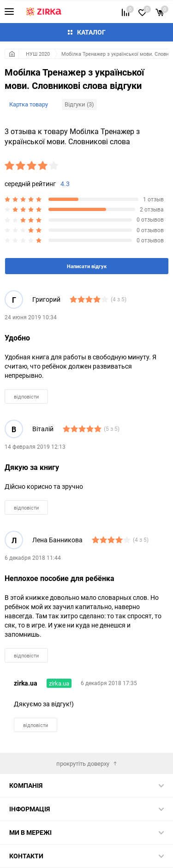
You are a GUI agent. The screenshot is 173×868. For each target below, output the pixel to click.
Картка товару (29, 104)
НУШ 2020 (38, 54)
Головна (12, 54)
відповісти (26, 396)
